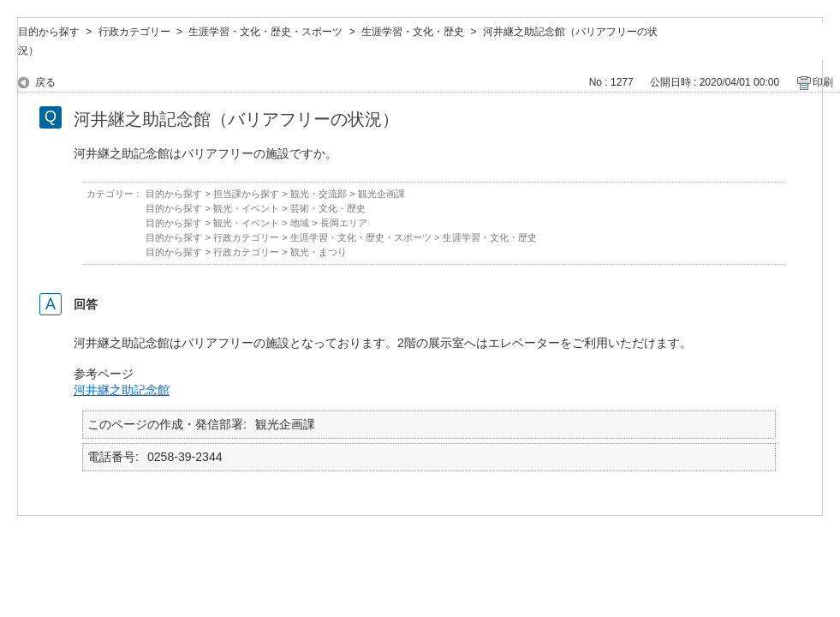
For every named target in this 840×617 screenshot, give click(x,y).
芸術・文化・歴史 (328, 208)
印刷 (823, 82)
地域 (300, 223)
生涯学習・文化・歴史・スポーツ (265, 32)
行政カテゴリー (134, 32)
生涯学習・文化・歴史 (413, 32)
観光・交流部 (319, 194)
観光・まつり (319, 252)
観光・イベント (246, 208)
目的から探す (49, 32)
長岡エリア (344, 223)
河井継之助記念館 (122, 390)
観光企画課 (381, 194)
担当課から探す (246, 194)
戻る (45, 82)
